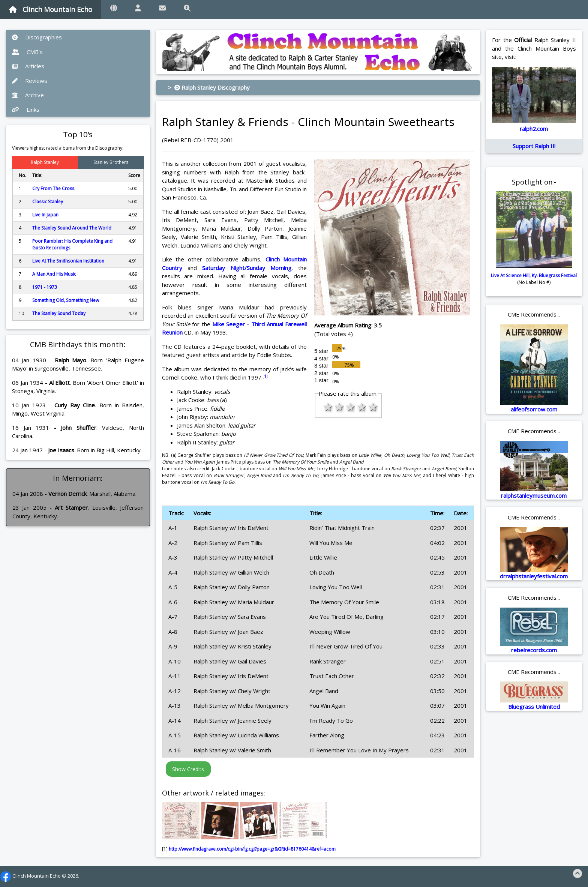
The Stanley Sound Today (59, 313)
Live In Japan (45, 215)
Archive (28, 95)
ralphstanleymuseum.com (534, 495)
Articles (28, 66)
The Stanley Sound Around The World (72, 228)
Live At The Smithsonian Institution (68, 261)
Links (26, 110)
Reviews (30, 81)
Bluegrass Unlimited (534, 707)
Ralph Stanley (45, 162)
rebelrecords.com (534, 650)
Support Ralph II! (534, 146)
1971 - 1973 (45, 287)
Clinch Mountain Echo (51, 9)
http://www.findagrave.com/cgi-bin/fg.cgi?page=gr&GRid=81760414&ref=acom (252, 849)
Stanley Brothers (111, 162)
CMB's (27, 52)
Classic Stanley (48, 202)
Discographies (37, 37)
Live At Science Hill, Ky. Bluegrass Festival (534, 275)
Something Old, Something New (66, 300)
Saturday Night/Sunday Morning (247, 268)
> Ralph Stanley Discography (209, 87)
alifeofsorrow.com (534, 409)
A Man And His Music (54, 274)
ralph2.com (534, 129)
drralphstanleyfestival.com (534, 576)
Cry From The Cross (53, 188)
